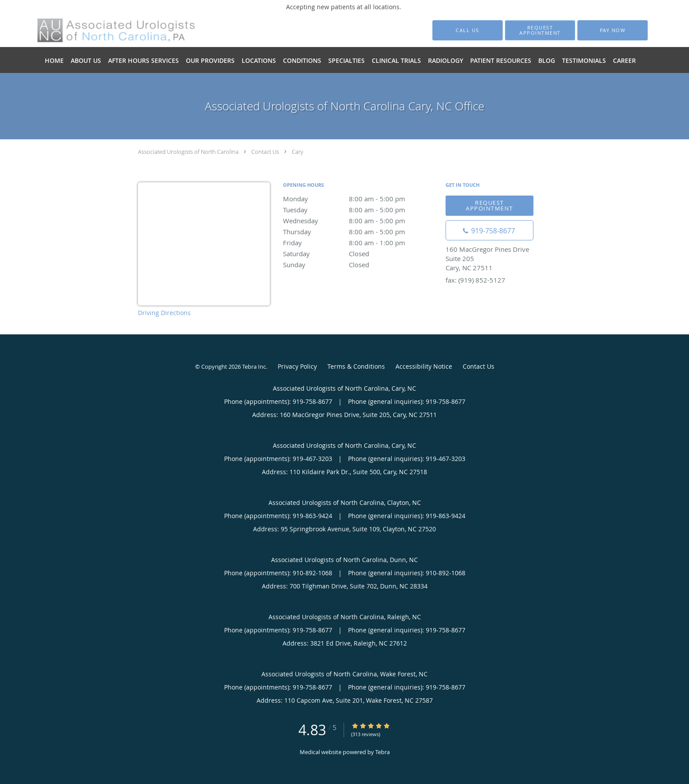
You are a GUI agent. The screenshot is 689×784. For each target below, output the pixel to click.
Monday (360, 199)
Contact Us (265, 152)
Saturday (360, 254)
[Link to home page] (103, 30)
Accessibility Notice (424, 366)
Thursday (360, 232)
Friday (360, 243)
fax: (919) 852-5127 (475, 280)
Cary (297, 152)
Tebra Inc (254, 367)
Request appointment (490, 205)
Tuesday (360, 210)
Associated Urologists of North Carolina (188, 152)
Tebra (383, 752)
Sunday (360, 265)
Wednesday (360, 221)
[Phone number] (490, 230)
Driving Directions (164, 313)
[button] (540, 30)
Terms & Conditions (356, 366)
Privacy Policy (297, 366)
